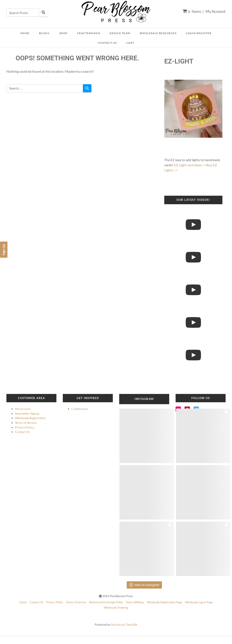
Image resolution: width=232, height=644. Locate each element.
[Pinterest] (187, 409)
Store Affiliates (135, 602)
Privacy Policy (24, 427)
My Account (216, 11)
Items (192, 11)
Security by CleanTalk (124, 625)
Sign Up (4, 250)
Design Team (120, 33)
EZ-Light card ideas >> (190, 165)
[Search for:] (45, 88)
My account (23, 409)
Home (25, 33)
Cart (130, 43)
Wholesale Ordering (116, 608)
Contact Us (107, 43)
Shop (64, 33)
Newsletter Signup (27, 413)
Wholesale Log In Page (199, 602)
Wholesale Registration (30, 418)
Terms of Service (26, 423)
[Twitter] (196, 409)
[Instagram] (178, 409)
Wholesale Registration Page (165, 602)
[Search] (43, 12)
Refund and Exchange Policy (106, 602)
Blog (45, 33)
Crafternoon (89, 33)
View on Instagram (144, 585)
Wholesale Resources (158, 33)
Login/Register (199, 33)
